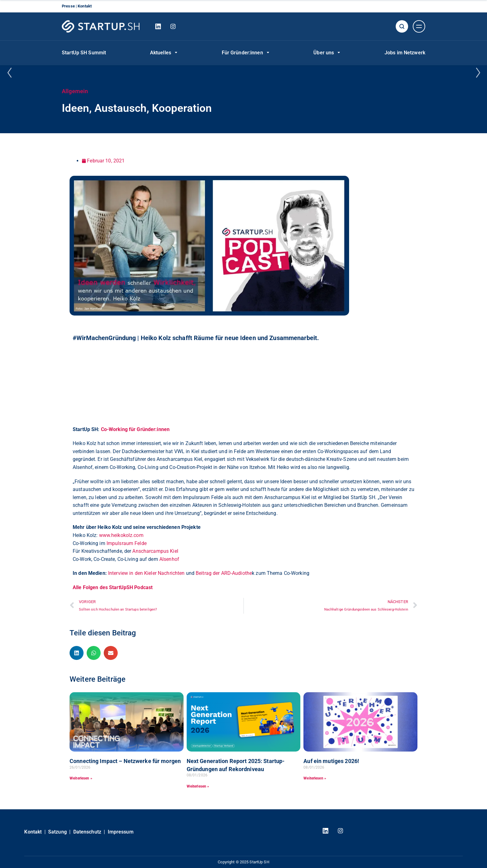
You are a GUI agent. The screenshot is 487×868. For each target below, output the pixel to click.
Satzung (57, 832)
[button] (77, 653)
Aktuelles (161, 53)
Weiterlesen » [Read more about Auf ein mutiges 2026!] (315, 778)
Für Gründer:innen (242, 53)
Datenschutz (87, 832)
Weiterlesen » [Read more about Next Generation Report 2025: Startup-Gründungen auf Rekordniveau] (198, 786)
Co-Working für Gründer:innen (135, 429)
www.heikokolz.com (121, 535)
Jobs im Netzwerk (405, 53)
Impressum (121, 832)
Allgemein (75, 91)
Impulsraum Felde (127, 543)
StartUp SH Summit (84, 53)
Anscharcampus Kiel (155, 551)
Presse (69, 6)
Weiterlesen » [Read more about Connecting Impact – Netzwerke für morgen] (81, 778)
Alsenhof (169, 559)
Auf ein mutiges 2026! (331, 761)
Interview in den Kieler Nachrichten (146, 573)
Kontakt (85, 6)
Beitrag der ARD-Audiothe (224, 573)
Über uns (324, 53)
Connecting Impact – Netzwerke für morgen (125, 761)
